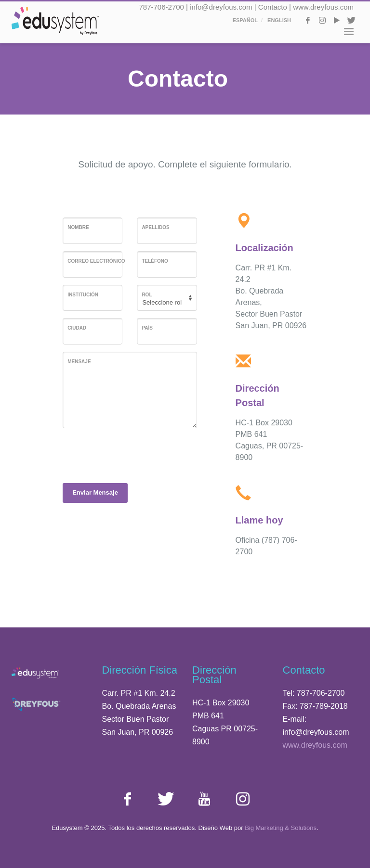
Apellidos (155, 227)
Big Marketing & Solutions (281, 828)
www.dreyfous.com (323, 7)
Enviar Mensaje (95, 492)
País (147, 328)
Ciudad (77, 328)
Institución (83, 295)
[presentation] (136, 454)
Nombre (78, 227)
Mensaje (79, 362)
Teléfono (155, 261)
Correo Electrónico (96, 261)
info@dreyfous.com (221, 7)
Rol (147, 295)
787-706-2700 (162, 7)
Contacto (273, 7)
